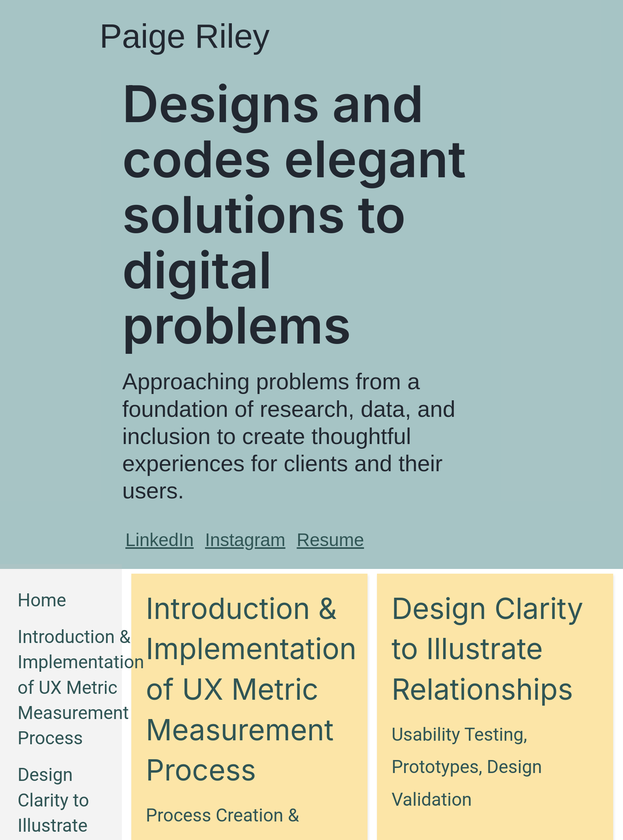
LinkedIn (159, 540)
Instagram (245, 540)
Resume (331, 540)
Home (42, 600)
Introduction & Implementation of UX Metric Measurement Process (81, 687)
